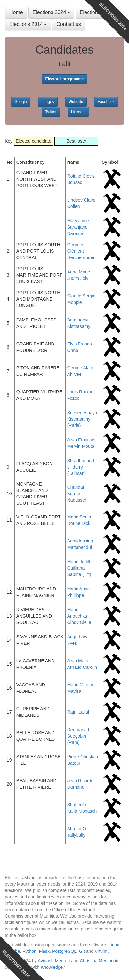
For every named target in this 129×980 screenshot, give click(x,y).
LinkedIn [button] (78, 112)
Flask (44, 951)
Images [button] (48, 102)
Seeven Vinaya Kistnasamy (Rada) (82, 419)
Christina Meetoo (97, 961)
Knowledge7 (53, 967)
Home (16, 12)
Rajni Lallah (79, 712)
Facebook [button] (106, 102)
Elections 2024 (51, 12)
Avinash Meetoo (54, 961)
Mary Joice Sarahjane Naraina (78, 227)
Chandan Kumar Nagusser (77, 494)
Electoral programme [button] (64, 79)
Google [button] (21, 102)
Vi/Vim (101, 951)
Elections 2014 (28, 24)
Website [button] (76, 102)
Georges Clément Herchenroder (81, 251)
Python (29, 951)
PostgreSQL (64, 951)
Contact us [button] (69, 24)
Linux (114, 945)
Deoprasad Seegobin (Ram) (78, 736)
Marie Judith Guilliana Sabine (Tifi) (79, 568)
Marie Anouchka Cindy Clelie (79, 616)
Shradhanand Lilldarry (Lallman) (81, 467)
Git (82, 951)
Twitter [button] (51, 112)
